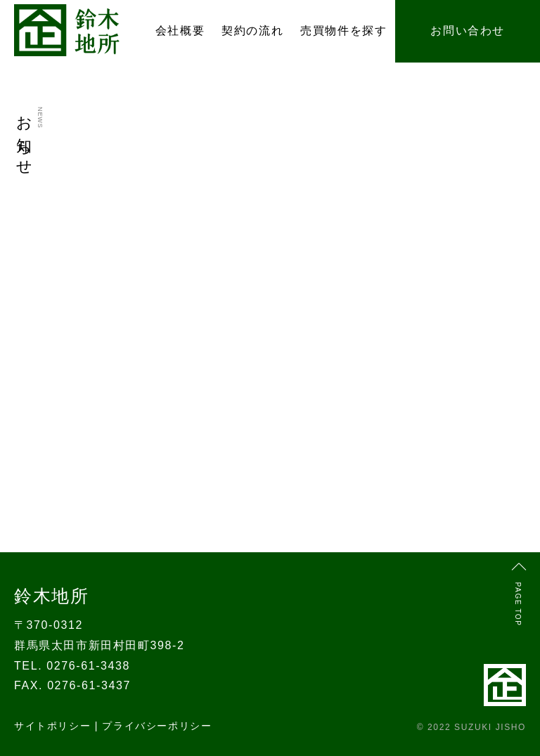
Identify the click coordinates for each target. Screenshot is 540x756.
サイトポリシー (52, 726)
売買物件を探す (343, 31)
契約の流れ (252, 31)
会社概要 (180, 31)
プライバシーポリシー (157, 726)
